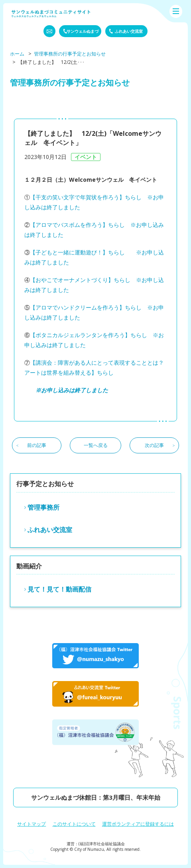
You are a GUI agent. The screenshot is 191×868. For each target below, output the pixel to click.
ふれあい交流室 (50, 530)
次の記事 (154, 445)
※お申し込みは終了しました (72, 390)
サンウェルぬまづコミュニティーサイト (51, 13)
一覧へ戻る (96, 445)
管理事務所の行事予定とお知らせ (70, 54)
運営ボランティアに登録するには (138, 824)
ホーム (17, 54)
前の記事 (37, 445)
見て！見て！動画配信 (59, 589)
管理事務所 (43, 507)
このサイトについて (74, 824)
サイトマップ (32, 824)
